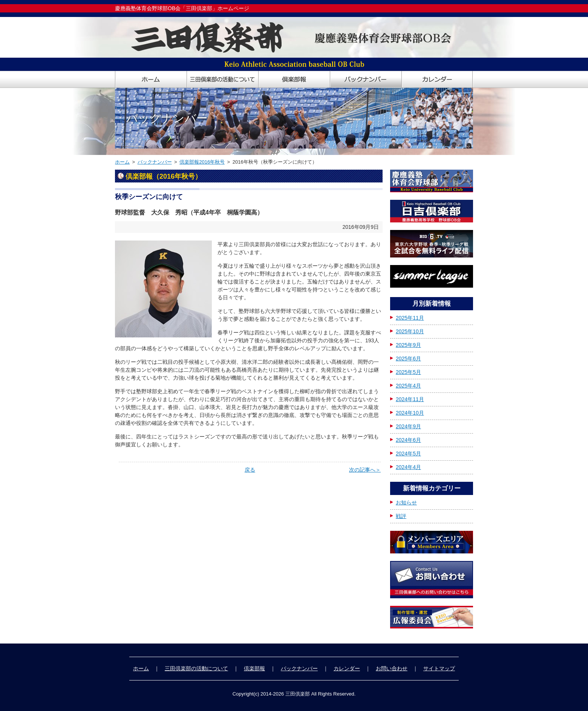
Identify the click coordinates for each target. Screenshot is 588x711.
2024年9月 (408, 426)
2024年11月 (410, 399)
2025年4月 (408, 386)
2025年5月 (408, 372)
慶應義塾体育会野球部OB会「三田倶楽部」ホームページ (182, 8)
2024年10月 (410, 413)
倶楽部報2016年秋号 (202, 162)
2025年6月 (408, 359)
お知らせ (406, 503)
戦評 (401, 516)
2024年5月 (408, 454)
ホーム (122, 162)
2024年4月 (408, 467)
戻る (250, 470)
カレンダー (347, 668)
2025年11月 (410, 318)
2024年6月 (408, 440)
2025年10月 (410, 331)
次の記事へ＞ (365, 470)
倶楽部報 (254, 668)
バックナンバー (155, 162)
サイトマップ (439, 668)
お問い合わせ (392, 668)
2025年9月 (408, 345)
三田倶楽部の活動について (196, 668)
